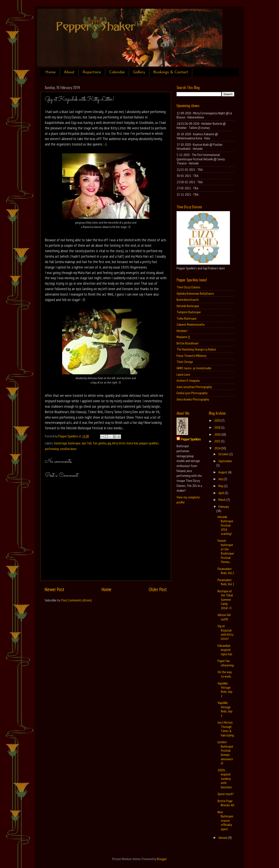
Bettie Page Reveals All (226, 803)
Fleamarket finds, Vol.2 (226, 571)
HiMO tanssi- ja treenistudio (194, 368)
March (222, 500)
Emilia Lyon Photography (192, 393)
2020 (218, 420)
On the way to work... (225, 674)
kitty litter (119, 443)
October (224, 454)
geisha (102, 443)
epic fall (87, 443)
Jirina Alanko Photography (193, 399)
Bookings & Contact (171, 72)
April (222, 493)
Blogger (162, 859)
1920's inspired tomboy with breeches (225, 779)
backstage (61, 443)
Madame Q (183, 337)
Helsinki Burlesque (188, 306)
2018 (218, 427)
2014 (218, 448)
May (221, 486)
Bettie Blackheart (188, 343)
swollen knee (68, 449)
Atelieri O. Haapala (188, 380)
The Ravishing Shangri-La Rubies (196, 349)
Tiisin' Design (185, 362)
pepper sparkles (149, 443)
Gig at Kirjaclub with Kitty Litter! (225, 632)
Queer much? (226, 794)
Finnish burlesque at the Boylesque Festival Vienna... (226, 551)
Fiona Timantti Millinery (191, 356)
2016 (218, 434)
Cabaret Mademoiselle (191, 324)
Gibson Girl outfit (224, 617)
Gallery (139, 72)
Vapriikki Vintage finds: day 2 (225, 690)
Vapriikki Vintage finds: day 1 (225, 709)
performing (52, 449)
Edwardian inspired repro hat (225, 650)
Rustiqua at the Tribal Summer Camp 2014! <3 (225, 599)
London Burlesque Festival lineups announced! (225, 752)
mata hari (132, 443)
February (224, 507)
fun (95, 443)
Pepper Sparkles (191, 439)
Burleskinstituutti (188, 300)
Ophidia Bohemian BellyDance (195, 293)
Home (51, 72)
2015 (218, 441)
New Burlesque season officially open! (225, 820)
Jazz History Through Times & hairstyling (226, 729)
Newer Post (54, 589)
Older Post (158, 589)
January (223, 837)
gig (109, 443)
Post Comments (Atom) (77, 600)
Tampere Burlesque (189, 312)
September (225, 461)
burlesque (74, 443)
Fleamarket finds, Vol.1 (226, 582)
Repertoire (92, 72)
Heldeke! (182, 331)
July (221, 479)
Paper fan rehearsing (226, 663)
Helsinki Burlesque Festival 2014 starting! (225, 525)
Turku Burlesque (187, 318)
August (223, 472)
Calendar (117, 72)
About (69, 72)
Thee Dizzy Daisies (188, 287)
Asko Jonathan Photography (194, 387)
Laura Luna (183, 374)
